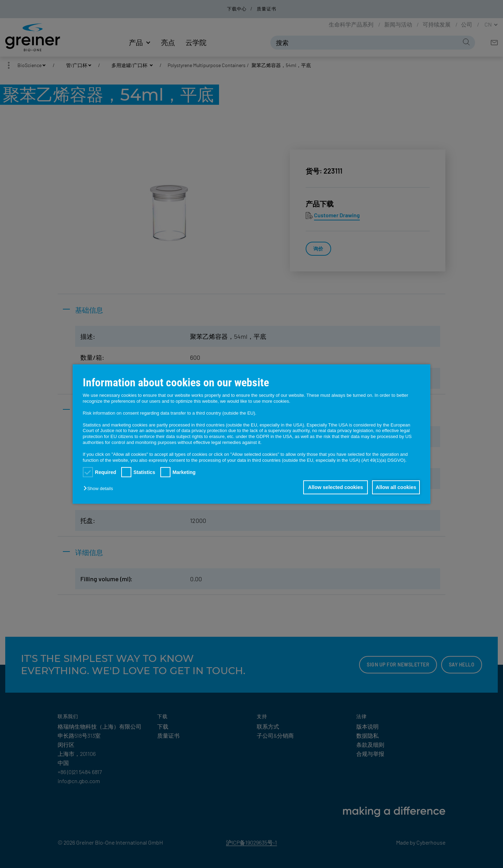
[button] (100, 488)
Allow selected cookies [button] (332, 487)
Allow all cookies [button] (395, 487)
